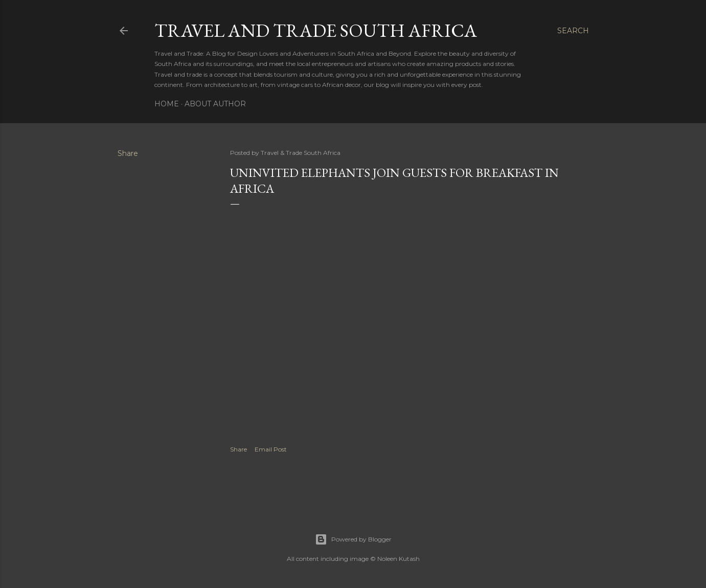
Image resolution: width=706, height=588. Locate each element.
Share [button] (128, 153)
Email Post (271, 449)
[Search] (573, 31)
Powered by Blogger (353, 539)
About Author (215, 104)
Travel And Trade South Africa (316, 30)
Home (167, 104)
